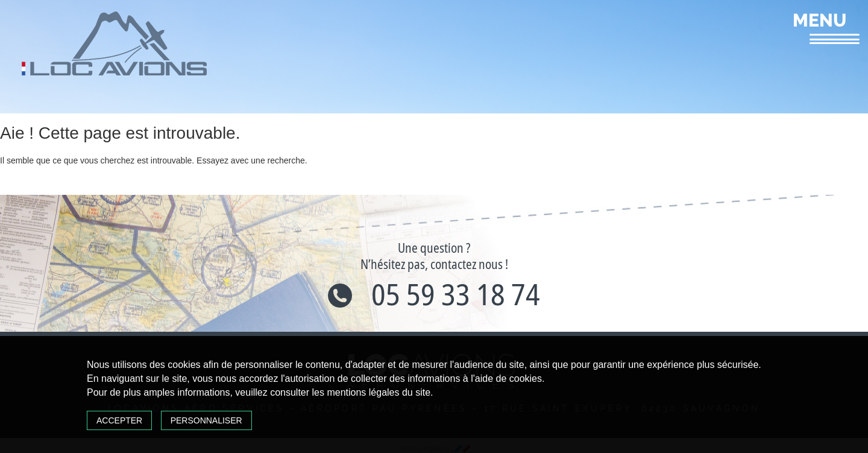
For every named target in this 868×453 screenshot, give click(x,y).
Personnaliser (206, 420)
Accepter (119, 420)
